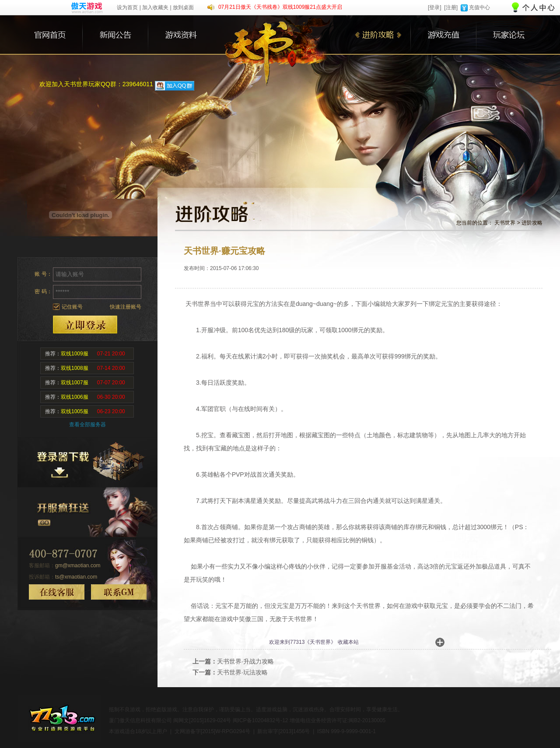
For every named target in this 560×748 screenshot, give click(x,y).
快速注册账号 (126, 307)
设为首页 (127, 7)
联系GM (119, 592)
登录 (85, 325)
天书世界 (505, 223)
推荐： (85, 354)
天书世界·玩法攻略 (242, 672)
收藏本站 (348, 642)
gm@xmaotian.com (78, 565)
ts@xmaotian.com (76, 577)
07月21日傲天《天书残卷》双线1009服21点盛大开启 (280, 7)
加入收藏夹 (155, 7)
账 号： (43, 274)
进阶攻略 (532, 223)
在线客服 (57, 592)
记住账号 (72, 307)
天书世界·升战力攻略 (245, 661)
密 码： (43, 291)
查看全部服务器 (87, 425)
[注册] (451, 7)
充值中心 (479, 7)
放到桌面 (183, 7)
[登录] (435, 7)
